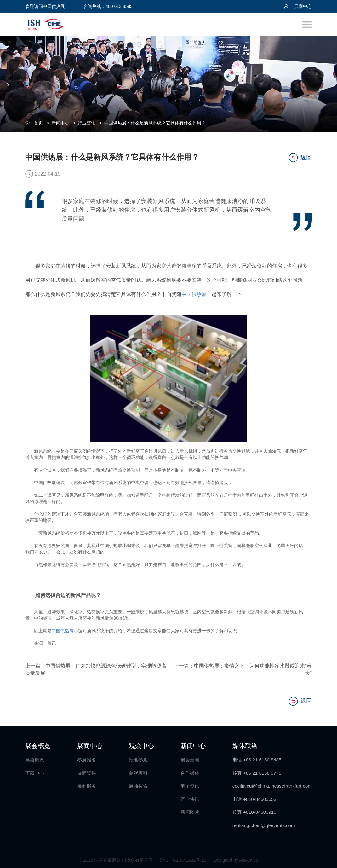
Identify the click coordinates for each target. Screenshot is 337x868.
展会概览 (38, 744)
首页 (38, 123)
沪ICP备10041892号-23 (184, 859)
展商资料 (87, 771)
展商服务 (87, 784)
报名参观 (138, 758)
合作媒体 (190, 771)
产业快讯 (190, 797)
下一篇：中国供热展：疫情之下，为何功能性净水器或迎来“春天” (249, 668)
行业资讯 (87, 123)
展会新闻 (190, 758)
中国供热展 (194, 293)
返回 (300, 157)
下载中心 (35, 771)
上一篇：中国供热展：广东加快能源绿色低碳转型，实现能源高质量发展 (88, 668)
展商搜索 (138, 784)
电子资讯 (190, 784)
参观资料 (138, 771)
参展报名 (87, 758)
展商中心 (298, 6)
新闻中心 (60, 123)
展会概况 (35, 758)
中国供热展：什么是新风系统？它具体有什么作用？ (155, 123)
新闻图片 (190, 810)
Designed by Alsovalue (236, 859)
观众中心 (141, 744)
